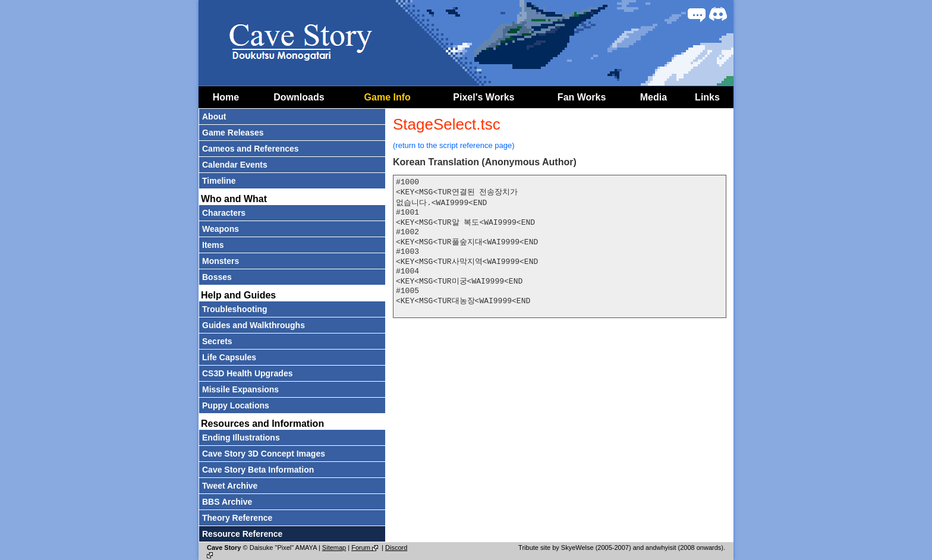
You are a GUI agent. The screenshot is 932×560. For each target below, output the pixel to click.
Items (213, 245)
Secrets (217, 341)
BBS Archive (227, 502)
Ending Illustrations (241, 438)
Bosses (217, 277)
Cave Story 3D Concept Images (264, 454)
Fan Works (582, 97)
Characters (224, 213)
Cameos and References (251, 149)
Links (707, 97)
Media (654, 97)
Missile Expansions (240, 389)
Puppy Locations (236, 405)
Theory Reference (237, 518)
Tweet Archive (230, 486)
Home (226, 97)
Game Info (388, 97)
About (214, 117)
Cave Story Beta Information (258, 470)
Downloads (299, 97)
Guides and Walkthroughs (254, 325)
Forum (366, 548)
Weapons (221, 229)
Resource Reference (242, 534)
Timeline (219, 181)
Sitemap (334, 548)
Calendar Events (235, 165)
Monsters (221, 261)
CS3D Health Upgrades (247, 373)
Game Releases (233, 133)
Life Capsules (229, 357)
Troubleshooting (235, 309)
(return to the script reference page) (454, 145)
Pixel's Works (484, 97)
